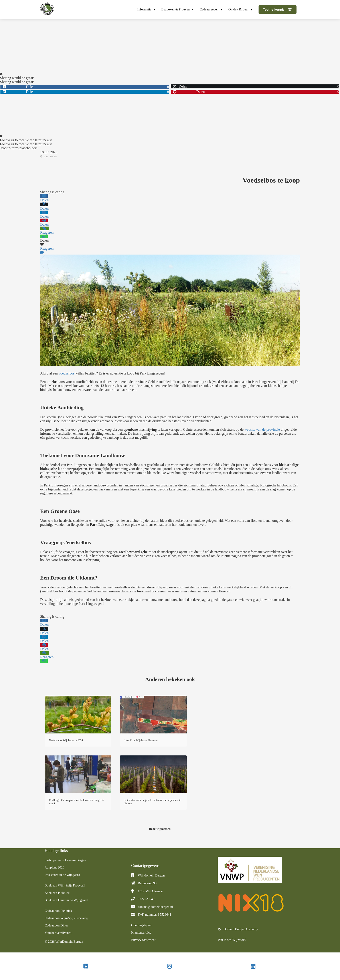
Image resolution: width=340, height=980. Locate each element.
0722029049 (146, 899)
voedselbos (66, 373)
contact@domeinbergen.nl (155, 907)
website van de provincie (262, 429)
